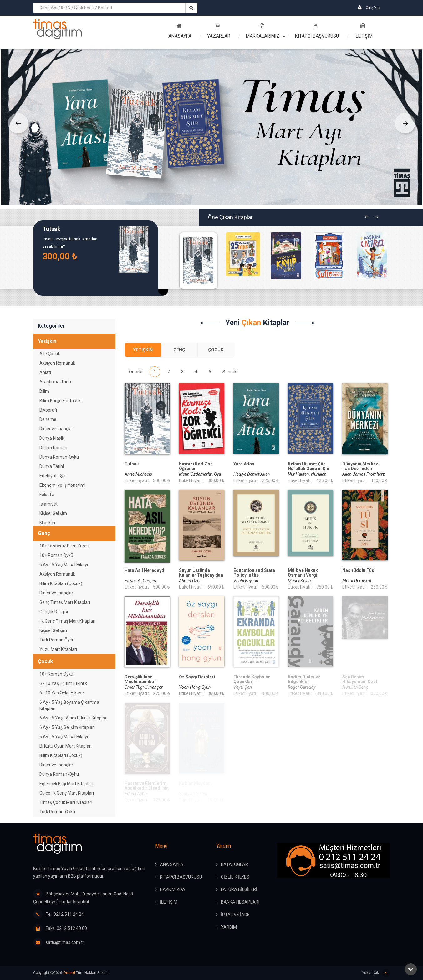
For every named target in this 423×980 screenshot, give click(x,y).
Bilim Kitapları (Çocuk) (61, 583)
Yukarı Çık (376, 973)
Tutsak (51, 229)
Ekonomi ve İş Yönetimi (62, 485)
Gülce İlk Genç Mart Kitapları (67, 793)
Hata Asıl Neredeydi (145, 570)
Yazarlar (219, 31)
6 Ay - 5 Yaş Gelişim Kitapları (67, 727)
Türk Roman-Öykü (57, 812)
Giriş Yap (369, 7)
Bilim (44, 391)
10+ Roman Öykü (56, 555)
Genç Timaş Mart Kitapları (65, 602)
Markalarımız (263, 31)
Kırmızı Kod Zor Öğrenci (196, 466)
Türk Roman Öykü (57, 640)
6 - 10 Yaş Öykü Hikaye (62, 693)
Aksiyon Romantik (57, 363)
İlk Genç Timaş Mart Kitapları (67, 621)
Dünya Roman (53, 448)
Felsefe (47, 495)
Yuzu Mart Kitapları (58, 649)
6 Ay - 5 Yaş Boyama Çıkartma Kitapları (69, 705)
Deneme (48, 419)
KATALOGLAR (234, 864)
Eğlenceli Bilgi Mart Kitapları (66, 784)
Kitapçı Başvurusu (317, 31)
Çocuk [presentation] (216, 350)
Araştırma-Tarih (55, 382)
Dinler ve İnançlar (56, 429)
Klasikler (48, 523)
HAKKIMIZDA (173, 889)
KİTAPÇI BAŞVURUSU (181, 877)
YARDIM (229, 927)
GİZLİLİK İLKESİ (236, 877)
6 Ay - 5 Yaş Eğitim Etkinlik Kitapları (74, 718)
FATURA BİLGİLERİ (239, 889)
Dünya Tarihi (52, 466)
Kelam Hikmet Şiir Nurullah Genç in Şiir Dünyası (309, 469)
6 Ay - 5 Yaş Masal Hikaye (64, 565)
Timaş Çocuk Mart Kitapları (66, 802)
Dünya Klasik (52, 438)
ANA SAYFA (172, 864)
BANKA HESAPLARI (240, 902)
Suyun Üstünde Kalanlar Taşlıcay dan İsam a (201, 575)
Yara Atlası (245, 464)
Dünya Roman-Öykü (59, 457)
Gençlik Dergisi (54, 612)
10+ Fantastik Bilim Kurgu (64, 546)
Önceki (136, 372)
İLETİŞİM (364, 31)
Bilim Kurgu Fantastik (60, 401)
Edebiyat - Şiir (53, 476)
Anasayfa (180, 31)
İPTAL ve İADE (235, 915)
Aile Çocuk (50, 354)
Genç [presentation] (179, 350)
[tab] (143, 350)
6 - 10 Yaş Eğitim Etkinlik (63, 683)
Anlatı (45, 372)
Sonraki (230, 372)
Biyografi (48, 410)
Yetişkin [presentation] (143, 350)
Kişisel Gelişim (53, 513)
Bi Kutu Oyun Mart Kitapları (66, 746)
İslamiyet (48, 504)
